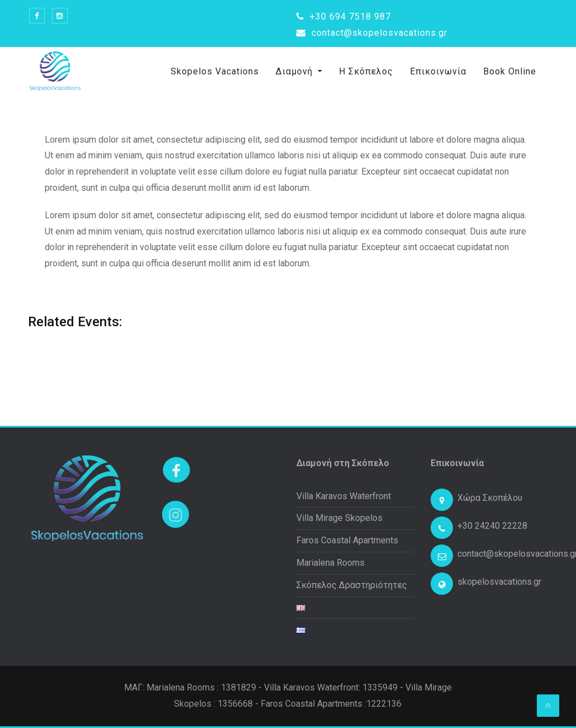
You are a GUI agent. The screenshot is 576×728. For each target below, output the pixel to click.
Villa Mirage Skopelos (339, 518)
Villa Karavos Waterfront (344, 496)
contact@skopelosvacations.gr (372, 33)
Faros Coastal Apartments (347, 540)
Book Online (510, 71)
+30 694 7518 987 (344, 17)
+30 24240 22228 (492, 526)
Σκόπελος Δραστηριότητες (352, 585)
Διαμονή (296, 71)
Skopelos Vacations (215, 71)
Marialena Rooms (331, 563)
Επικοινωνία (438, 71)
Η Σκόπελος (366, 71)
